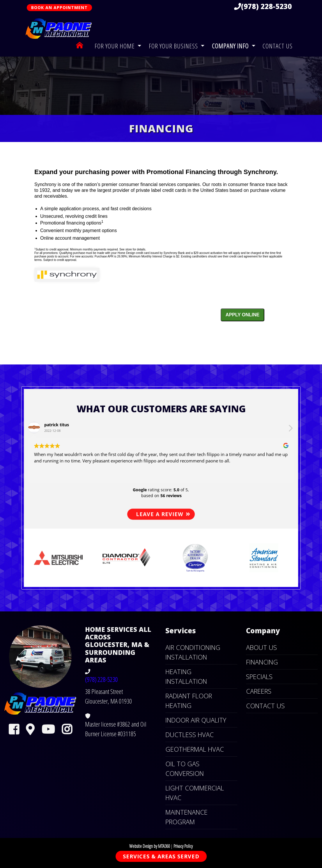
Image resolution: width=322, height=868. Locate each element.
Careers (259, 691)
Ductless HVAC (190, 734)
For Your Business (174, 46)
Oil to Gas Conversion (185, 768)
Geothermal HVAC (195, 749)
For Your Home (115, 46)
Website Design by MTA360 (149, 846)
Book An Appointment (59, 7)
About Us (261, 647)
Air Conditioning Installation (193, 652)
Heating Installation (186, 676)
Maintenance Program (186, 817)
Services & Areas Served (161, 856)
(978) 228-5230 (263, 6)
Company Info (231, 46)
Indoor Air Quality (196, 720)
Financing (262, 662)
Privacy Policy (183, 846)
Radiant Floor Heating (189, 700)
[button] (44, 558)
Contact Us (278, 46)
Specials (259, 676)
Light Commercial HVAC (195, 793)
